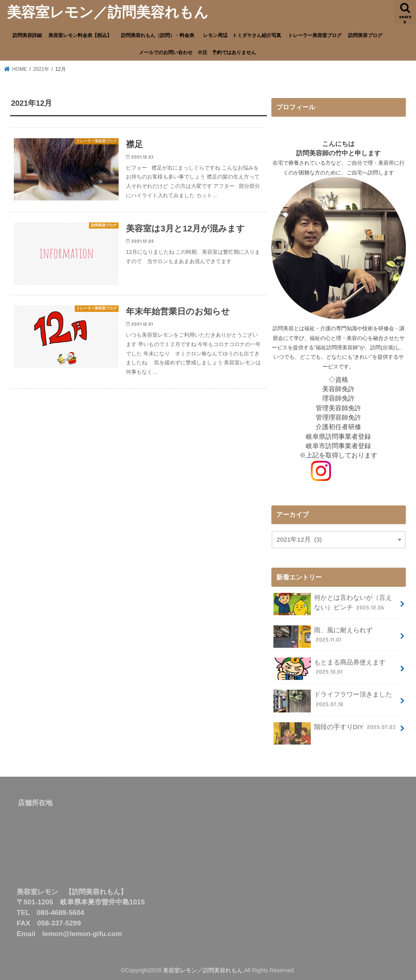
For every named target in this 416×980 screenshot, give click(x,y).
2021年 (41, 69)
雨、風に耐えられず (323, 637)
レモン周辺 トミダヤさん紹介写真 (242, 35)
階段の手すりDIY (335, 730)
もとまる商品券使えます (329, 669)
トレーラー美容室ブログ (315, 35)
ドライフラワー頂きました (333, 701)
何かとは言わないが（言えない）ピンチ (333, 604)
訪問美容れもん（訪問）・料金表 (160, 35)
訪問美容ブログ (365, 35)
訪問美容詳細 (27, 35)
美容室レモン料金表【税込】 (80, 35)
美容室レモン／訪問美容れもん (108, 12)
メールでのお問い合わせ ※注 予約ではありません (197, 52)
